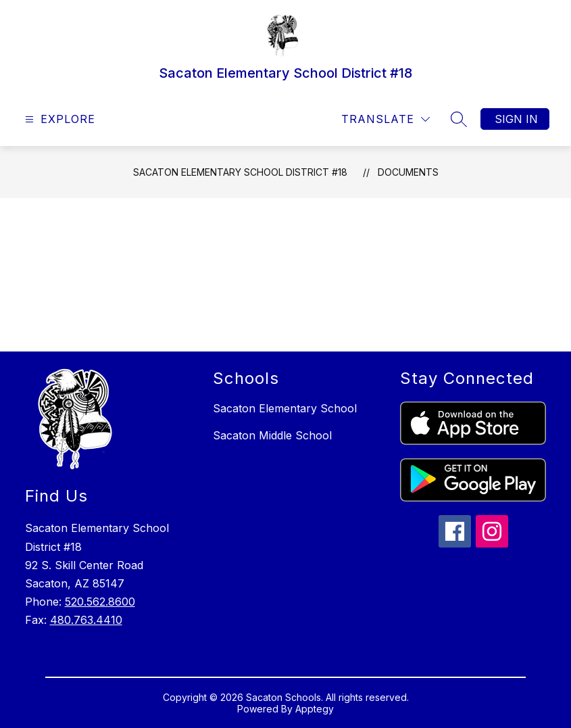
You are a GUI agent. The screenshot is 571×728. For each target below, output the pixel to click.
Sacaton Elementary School (285, 408)
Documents (408, 172)
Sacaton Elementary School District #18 (240, 172)
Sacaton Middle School (272, 435)
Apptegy (315, 709)
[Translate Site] (386, 119)
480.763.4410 (86, 620)
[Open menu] (58, 119)
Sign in (516, 119)
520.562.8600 (100, 602)
